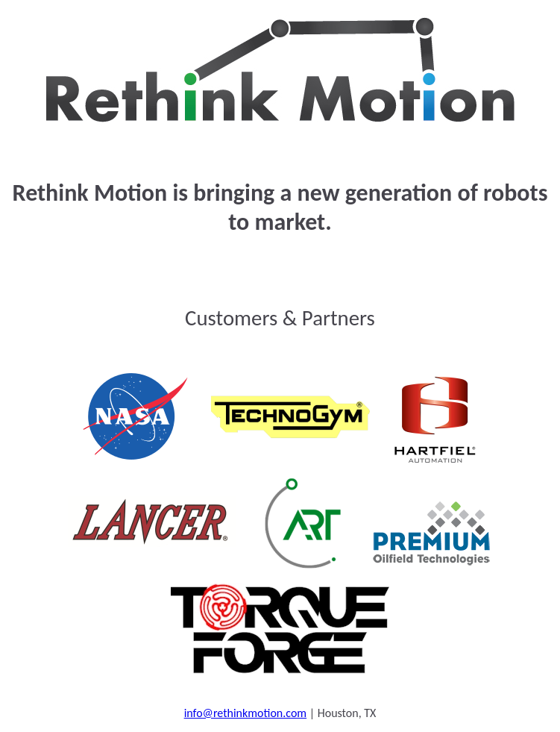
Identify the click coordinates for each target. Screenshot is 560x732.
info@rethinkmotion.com (246, 713)
